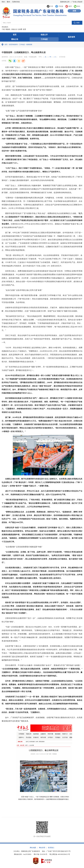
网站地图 (33, 848)
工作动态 (44, 39)
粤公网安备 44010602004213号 (60, 854)
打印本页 (62, 57)
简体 (3, 2)
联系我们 (51, 848)
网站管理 (42, 848)
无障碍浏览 (16, 2)
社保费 (20, 29)
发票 (24, 29)
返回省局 (71, 37)
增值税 (8, 29)
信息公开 (44, 35)
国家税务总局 (65, 2)
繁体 (8, 2)
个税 (3, 29)
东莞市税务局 (13, 44)
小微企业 (14, 29)
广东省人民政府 (77, 2)
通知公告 (15, 39)
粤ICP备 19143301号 (40, 854)
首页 (15, 35)
